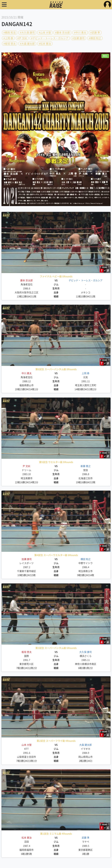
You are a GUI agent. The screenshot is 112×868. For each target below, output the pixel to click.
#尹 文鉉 (22, 38)
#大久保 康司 (27, 33)
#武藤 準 (95, 33)
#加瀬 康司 (78, 38)
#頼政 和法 (10, 33)
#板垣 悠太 (10, 44)
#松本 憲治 (45, 44)
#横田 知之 (95, 38)
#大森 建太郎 (27, 44)
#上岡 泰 (8, 38)
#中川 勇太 (80, 33)
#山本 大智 (45, 33)
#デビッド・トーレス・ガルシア (50, 38)
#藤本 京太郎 (62, 33)
